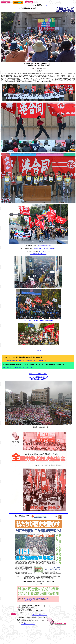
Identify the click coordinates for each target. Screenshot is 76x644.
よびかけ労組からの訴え (44, 246)
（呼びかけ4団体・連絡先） (40, 615)
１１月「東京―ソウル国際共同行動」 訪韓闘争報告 (38, 321)
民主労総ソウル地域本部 (29, 598)
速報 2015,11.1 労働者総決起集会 (38, 374)
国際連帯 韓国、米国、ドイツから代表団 (45, 248)
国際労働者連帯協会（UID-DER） (32, 601)
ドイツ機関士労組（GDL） (30, 600)
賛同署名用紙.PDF (41, 360)
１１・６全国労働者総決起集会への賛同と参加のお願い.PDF (19, 360)
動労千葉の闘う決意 (45, 251)
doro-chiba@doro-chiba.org (28, 624)
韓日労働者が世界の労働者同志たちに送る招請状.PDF (17, 367)
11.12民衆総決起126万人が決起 (38, 254)
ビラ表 (37, 351)
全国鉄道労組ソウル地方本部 (42, 598)
